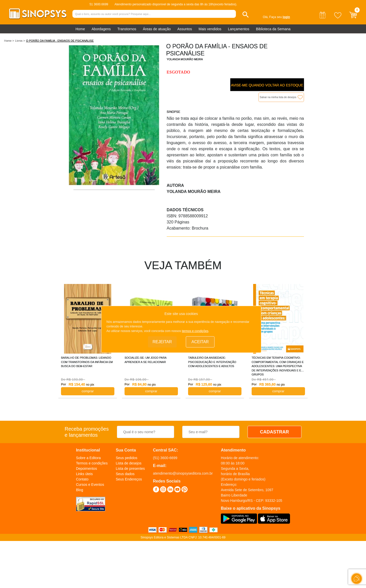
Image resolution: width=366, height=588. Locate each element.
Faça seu (279, 17)
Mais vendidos (210, 29)
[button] (246, 15)
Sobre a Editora (88, 458)
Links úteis (84, 474)
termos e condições (195, 331)
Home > (9, 41)
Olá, (266, 17)
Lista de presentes (130, 469)
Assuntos (185, 29)
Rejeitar (162, 342)
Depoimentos (87, 469)
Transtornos (127, 29)
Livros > (20, 41)
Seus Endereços (129, 479)
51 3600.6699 (99, 4)
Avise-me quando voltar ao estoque (267, 85)
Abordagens (101, 29)
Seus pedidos (126, 458)
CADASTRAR (274, 432)
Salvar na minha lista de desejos (278, 97)
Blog (80, 490)
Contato (82, 479)
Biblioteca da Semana (273, 29)
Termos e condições (92, 463)
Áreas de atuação (157, 29)
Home (80, 29)
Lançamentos (239, 29)
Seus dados (125, 474)
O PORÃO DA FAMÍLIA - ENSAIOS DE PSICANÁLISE (60, 41)
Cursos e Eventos (90, 485)
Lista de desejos (128, 463)
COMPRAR (88, 391)
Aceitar (200, 342)
